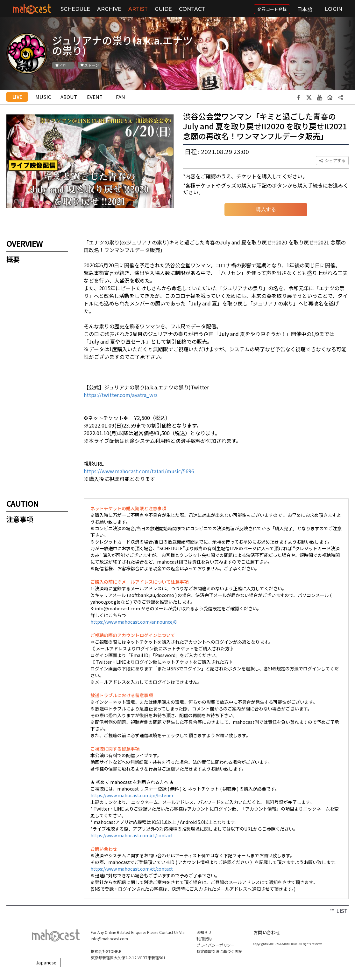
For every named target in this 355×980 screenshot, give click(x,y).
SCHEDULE (75, 9)
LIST (339, 911)
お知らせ (204, 932)
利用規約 (204, 939)
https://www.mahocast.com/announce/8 (134, 622)
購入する (266, 209)
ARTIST (138, 9)
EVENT (95, 97)
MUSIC (43, 97)
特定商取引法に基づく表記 (219, 951)
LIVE (17, 97)
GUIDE (163, 9)
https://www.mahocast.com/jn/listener (132, 795)
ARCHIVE (109, 9)
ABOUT (69, 97)
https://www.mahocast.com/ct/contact (132, 835)
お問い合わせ (267, 932)
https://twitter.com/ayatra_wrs (121, 395)
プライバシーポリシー (216, 945)
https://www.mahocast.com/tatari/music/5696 (139, 471)
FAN (121, 97)
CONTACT (192, 9)
